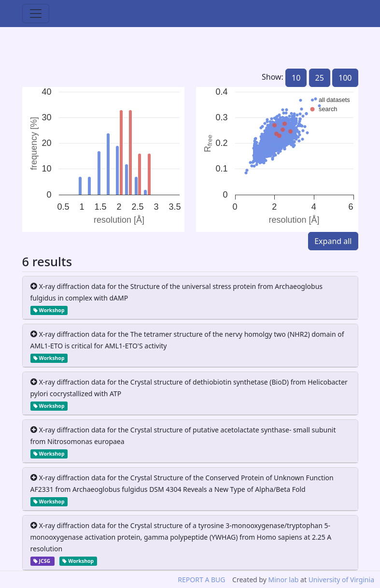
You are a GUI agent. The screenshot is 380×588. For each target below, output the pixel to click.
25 (320, 78)
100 (345, 78)
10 (296, 78)
